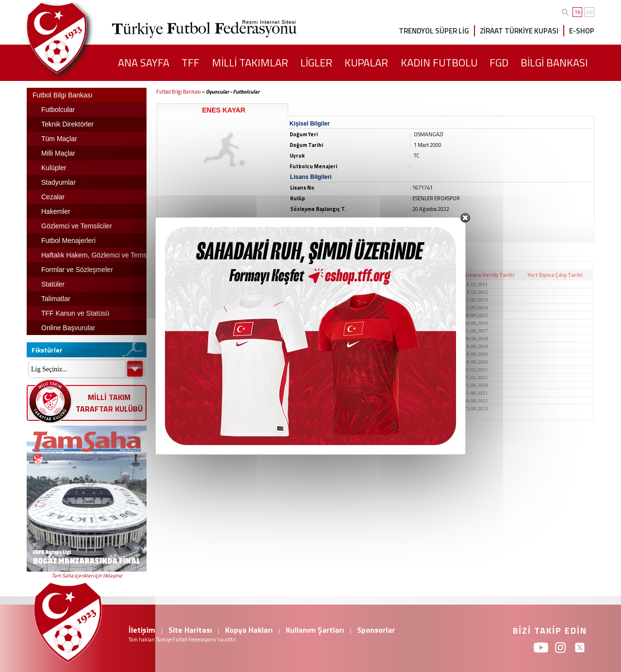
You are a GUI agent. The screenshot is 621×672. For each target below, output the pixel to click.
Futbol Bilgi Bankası (179, 92)
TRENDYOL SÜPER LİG (434, 31)
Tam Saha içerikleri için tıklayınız (87, 576)
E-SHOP (582, 31)
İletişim (142, 630)
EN (590, 12)
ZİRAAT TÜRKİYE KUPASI (519, 31)
